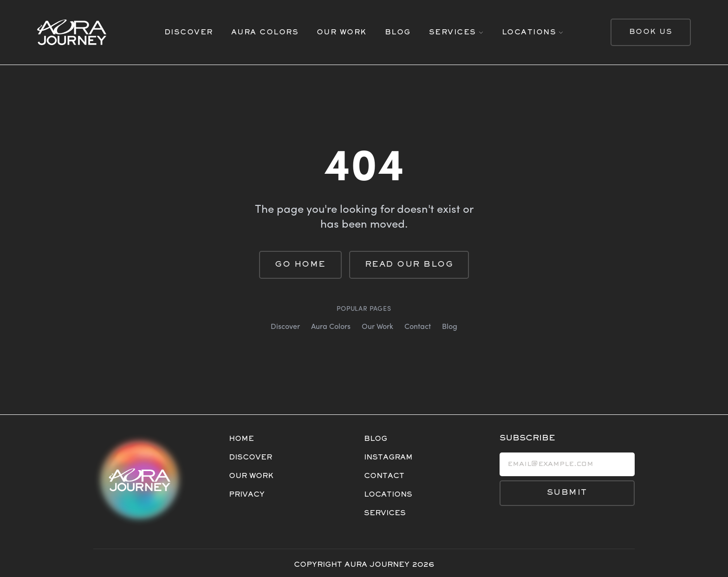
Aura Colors (331, 327)
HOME (241, 439)
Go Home (300, 265)
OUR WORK (342, 33)
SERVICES (385, 513)
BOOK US (651, 32)
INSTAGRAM (388, 458)
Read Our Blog (409, 265)
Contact (418, 327)
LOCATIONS (388, 495)
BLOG (398, 33)
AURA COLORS (265, 33)
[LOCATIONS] (533, 33)
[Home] (92, 32)
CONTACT (384, 476)
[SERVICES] (456, 33)
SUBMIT (567, 493)
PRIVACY (247, 495)
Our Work (377, 327)
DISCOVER (189, 33)
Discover (285, 327)
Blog (450, 327)
